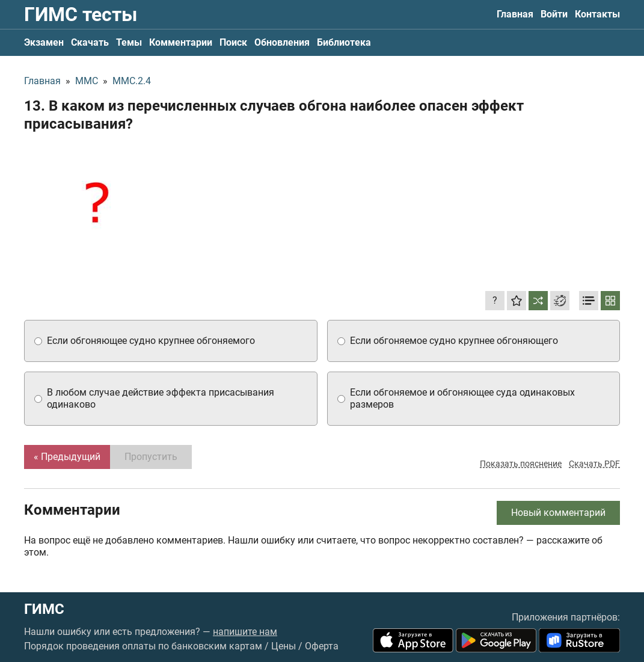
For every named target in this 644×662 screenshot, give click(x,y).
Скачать (90, 42)
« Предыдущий (67, 457)
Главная (515, 14)
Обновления (282, 42)
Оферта (322, 646)
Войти (554, 14)
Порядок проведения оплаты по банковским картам (143, 646)
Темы (129, 42)
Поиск (233, 42)
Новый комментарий (558, 513)
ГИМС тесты (81, 14)
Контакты (597, 14)
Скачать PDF (594, 464)
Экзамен (44, 42)
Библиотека (344, 42)
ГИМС (44, 609)
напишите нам (245, 632)
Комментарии (181, 42)
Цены (284, 646)
